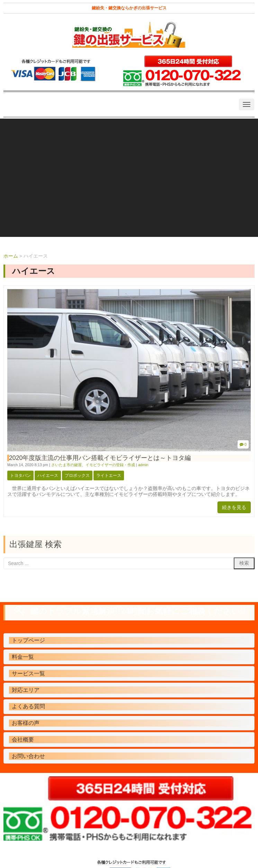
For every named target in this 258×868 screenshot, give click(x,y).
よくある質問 (28, 706)
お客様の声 (26, 723)
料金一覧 (23, 657)
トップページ (28, 640)
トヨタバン (20, 475)
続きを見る (234, 507)
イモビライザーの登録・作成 (110, 465)
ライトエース (109, 475)
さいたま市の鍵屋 (66, 465)
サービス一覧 (28, 673)
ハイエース (48, 475)
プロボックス (77, 475)
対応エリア (26, 690)
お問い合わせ (28, 756)
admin (143, 465)
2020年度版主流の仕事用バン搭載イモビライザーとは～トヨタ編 (100, 458)
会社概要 (23, 740)
